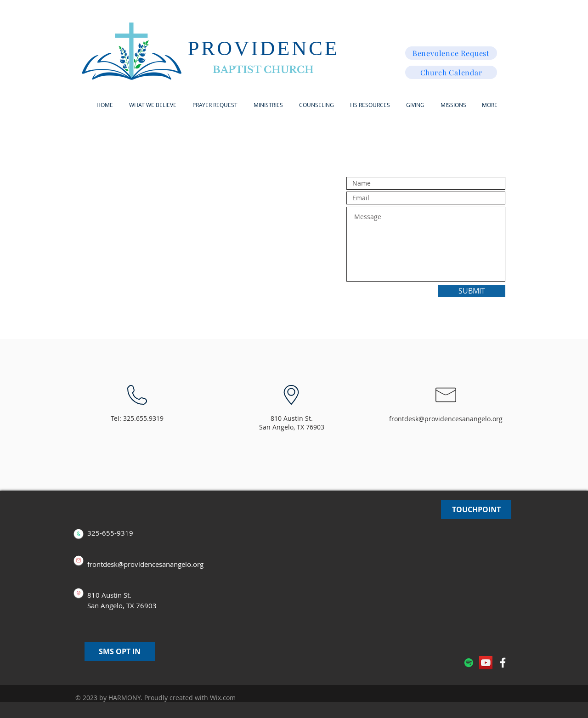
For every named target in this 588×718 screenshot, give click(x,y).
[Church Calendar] (451, 72)
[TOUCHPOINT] (476, 509)
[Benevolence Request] (451, 53)
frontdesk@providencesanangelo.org (446, 419)
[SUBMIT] (472, 291)
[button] (268, 105)
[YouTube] (486, 663)
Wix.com (223, 698)
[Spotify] (469, 663)
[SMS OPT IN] (120, 651)
